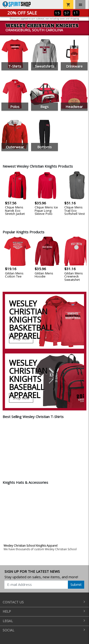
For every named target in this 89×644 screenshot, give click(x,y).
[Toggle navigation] (80, 5)
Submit (76, 584)
